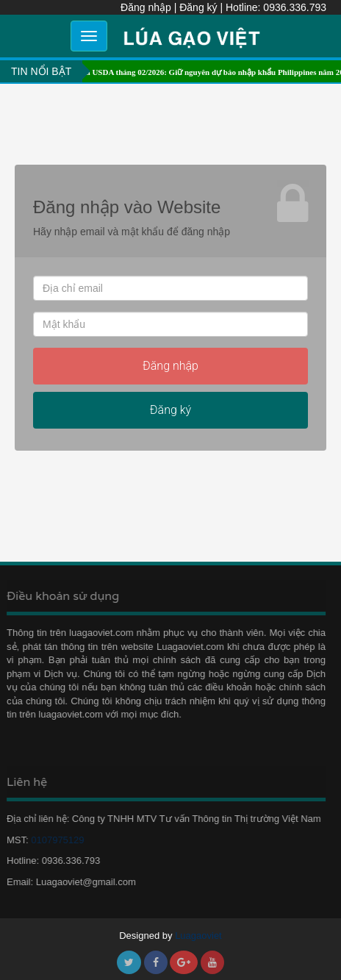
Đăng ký (198, 7)
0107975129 (54, 840)
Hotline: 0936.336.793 (276, 7)
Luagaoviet (198, 936)
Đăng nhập (146, 7)
